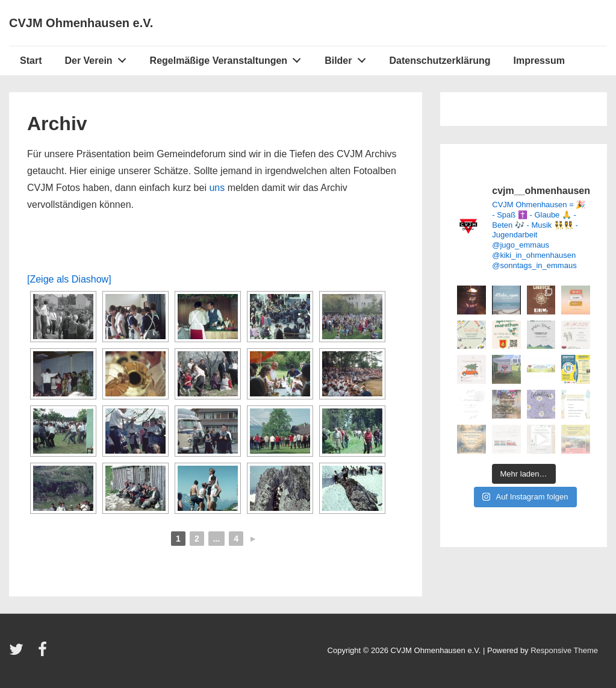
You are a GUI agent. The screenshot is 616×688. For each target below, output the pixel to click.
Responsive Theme (564, 650)
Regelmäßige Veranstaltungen (229, 58)
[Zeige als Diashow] (69, 279)
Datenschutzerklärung (440, 61)
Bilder (348, 58)
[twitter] (19, 653)
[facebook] (44, 653)
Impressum (539, 61)
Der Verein (98, 58)
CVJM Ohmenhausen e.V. (81, 23)
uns (217, 188)
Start (31, 61)
